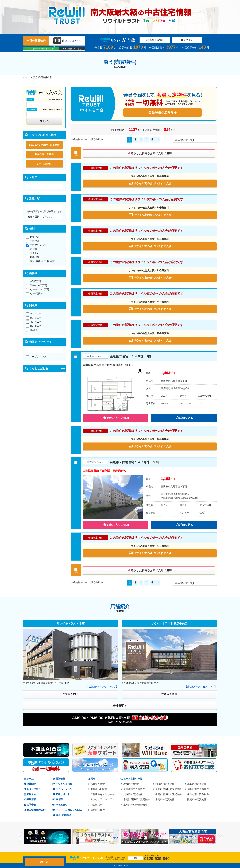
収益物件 (33, 257)
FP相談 (58, 799)
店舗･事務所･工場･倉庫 (40, 261)
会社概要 (120, 706)
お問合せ (30, 805)
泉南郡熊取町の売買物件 (168, 794)
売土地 (32, 249)
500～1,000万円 (37, 285)
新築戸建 (33, 237)
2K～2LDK (34, 314)
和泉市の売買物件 (165, 784)
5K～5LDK (34, 326)
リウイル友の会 (62, 784)
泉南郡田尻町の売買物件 (136, 799)
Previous (19, 837)
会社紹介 (30, 784)
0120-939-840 (149, 858)
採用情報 (30, 799)
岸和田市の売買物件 (198, 789)
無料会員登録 (155, 40)
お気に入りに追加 (116, 418)
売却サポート (61, 794)
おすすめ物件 (44, 164)
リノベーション (62, 789)
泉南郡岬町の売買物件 (135, 805)
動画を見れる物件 (44, 154)
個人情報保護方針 (34, 810)
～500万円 (34, 281)
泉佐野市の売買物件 (198, 794)
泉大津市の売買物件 (134, 789)
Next (221, 837)
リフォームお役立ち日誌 (67, 810)
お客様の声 (96, 805)
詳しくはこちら (73, 41)
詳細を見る (184, 418)
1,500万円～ (35, 294)
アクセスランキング (101, 799)
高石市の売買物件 (197, 784)
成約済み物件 (98, 810)
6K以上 (32, 330)
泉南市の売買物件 (165, 799)
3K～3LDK (34, 318)
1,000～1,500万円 (38, 289)
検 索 (44, 862)
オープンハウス (36, 357)
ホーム (26, 77)
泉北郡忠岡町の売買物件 (168, 789)
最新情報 (59, 779)
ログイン (187, 40)
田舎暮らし (34, 253)
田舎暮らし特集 (99, 789)
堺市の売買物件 (132, 784)
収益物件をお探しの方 (102, 794)
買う (91, 779)
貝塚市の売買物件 (133, 794)
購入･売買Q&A (62, 815)
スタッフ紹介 (32, 789)
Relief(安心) (60, 805)
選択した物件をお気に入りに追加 (149, 153)
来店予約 (30, 794)
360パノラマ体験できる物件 (44, 145)
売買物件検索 (98, 784)
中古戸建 (33, 241)
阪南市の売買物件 (197, 799)
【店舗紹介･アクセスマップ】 (102, 687)
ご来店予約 (70, 694)
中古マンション (36, 245)
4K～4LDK (34, 322)
